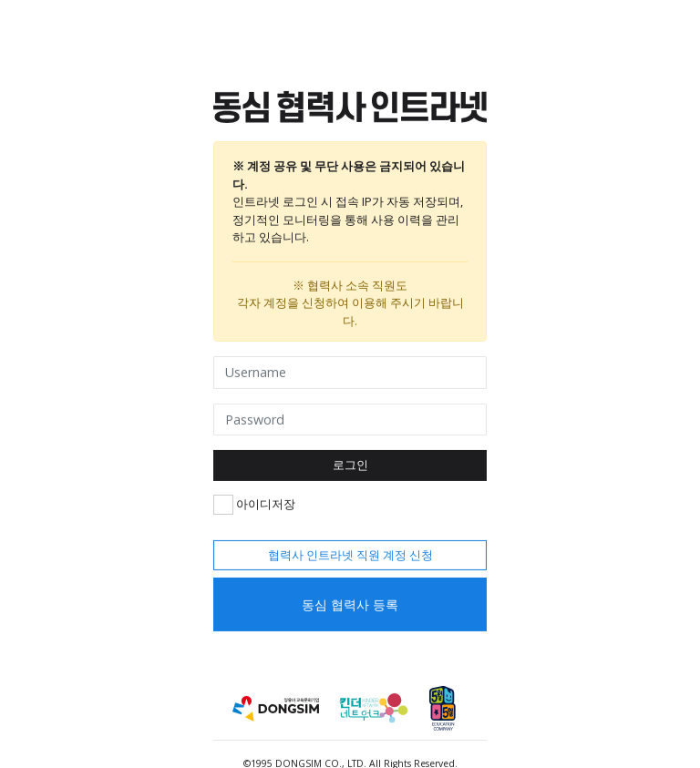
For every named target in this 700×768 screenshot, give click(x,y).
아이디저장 (254, 504)
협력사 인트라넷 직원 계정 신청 (350, 554)
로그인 (350, 465)
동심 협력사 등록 (350, 604)
